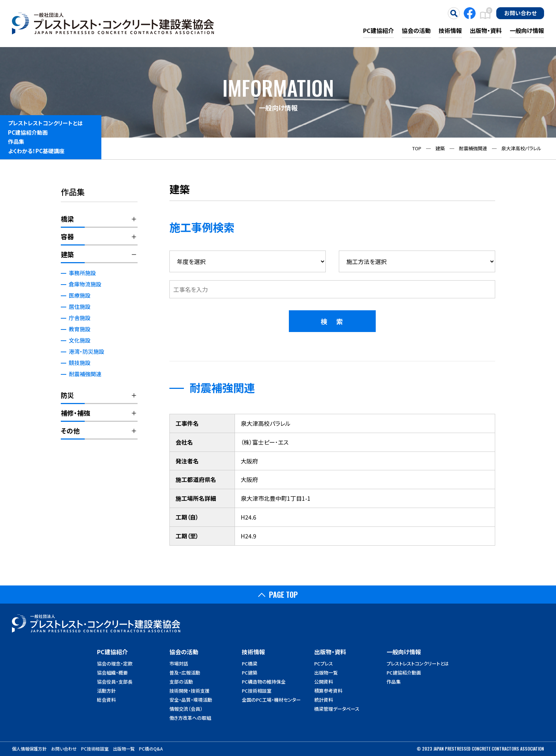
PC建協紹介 (378, 30)
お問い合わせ (520, 13)
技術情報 (450, 30)
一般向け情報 (527, 30)
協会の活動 (416, 30)
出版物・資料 (486, 30)
